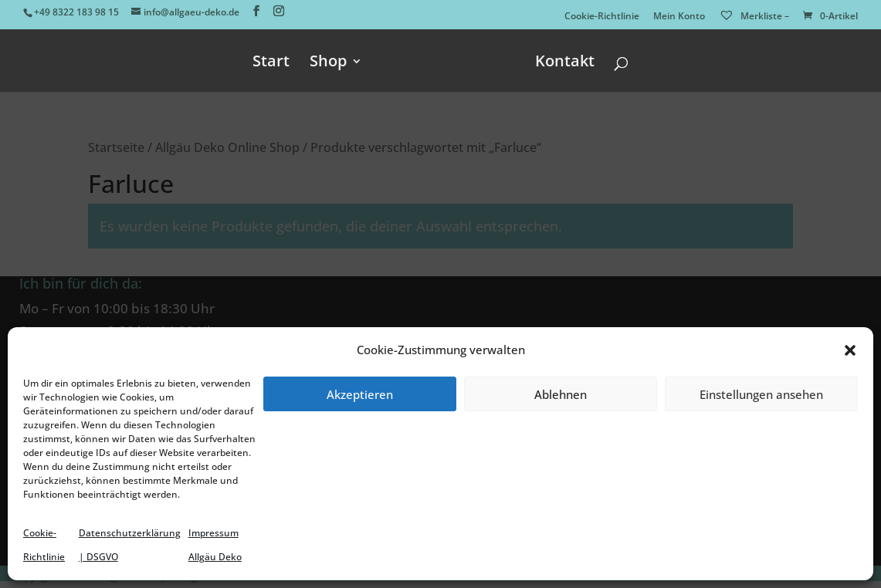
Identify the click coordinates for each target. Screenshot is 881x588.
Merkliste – (754, 16)
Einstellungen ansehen (761, 394)
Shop (328, 63)
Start (271, 63)
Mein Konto (679, 17)
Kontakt (565, 63)
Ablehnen (561, 394)
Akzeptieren (360, 394)
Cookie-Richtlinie (602, 17)
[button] (850, 350)
